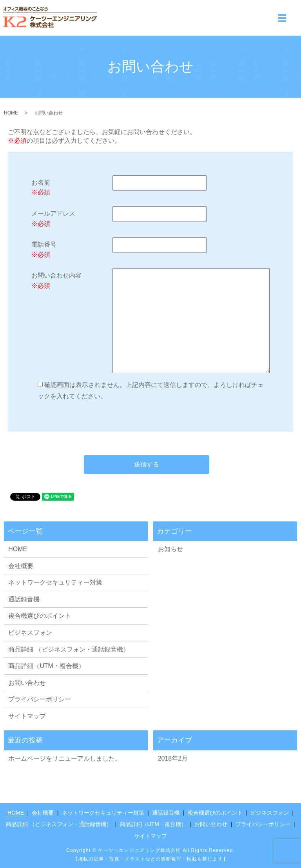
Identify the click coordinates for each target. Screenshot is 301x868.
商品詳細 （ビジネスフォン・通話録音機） (69, 649)
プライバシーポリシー (40, 699)
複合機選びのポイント (40, 616)
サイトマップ (27, 716)
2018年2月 (173, 758)
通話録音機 (24, 599)
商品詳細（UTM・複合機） (46, 666)
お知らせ (170, 549)
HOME (11, 113)
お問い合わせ (27, 683)
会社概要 (21, 566)
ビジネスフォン (30, 633)
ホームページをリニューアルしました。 (65, 758)
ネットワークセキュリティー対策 (55, 582)
